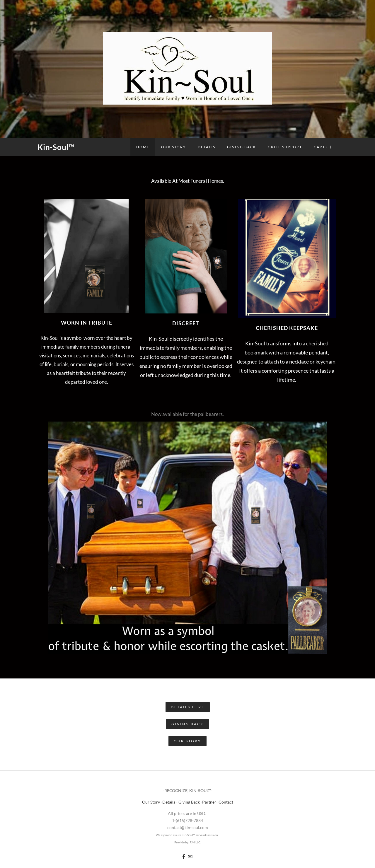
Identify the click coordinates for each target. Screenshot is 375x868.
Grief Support (285, 147)
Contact (226, 802)
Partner (209, 802)
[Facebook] (184, 856)
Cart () (323, 147)
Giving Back (242, 147)
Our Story (151, 802)
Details (207, 147)
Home (143, 147)
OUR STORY (174, 147)
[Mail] (190, 856)
